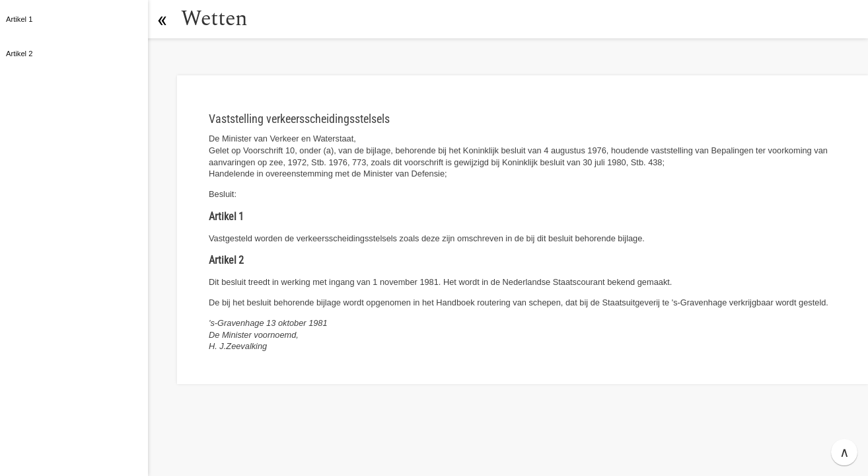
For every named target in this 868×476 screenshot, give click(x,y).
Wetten (214, 19)
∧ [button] (845, 452)
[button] (162, 19)
